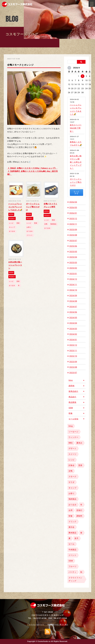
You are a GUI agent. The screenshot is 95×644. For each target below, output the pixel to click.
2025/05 (73, 252)
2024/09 (73, 296)
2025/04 (73, 257)
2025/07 (73, 241)
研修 (71, 413)
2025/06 (73, 246)
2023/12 (73, 345)
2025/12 (73, 219)
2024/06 (73, 312)
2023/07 (73, 373)
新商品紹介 (73, 391)
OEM (71, 408)
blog (71, 380)
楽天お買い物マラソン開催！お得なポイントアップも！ (76, 162)
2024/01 (73, 340)
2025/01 (73, 274)
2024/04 (73, 323)
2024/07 (73, 307)
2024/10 (73, 290)
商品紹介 (72, 397)
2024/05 (73, 318)
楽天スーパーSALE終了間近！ (76, 128)
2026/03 (73, 208)
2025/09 (73, 230)
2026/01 (73, 213)
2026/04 (73, 202)
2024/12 (73, 279)
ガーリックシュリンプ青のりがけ (76, 182)
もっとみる (77, 192)
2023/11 (73, 351)
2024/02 (73, 334)
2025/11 (73, 224)
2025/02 (73, 268)
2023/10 (73, 356)
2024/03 (73, 329)
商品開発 (72, 402)
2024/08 (73, 301)
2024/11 (73, 285)
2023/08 (73, 367)
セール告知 (73, 419)
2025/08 (73, 235)
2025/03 (73, 263)
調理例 (72, 386)
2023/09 (73, 362)
